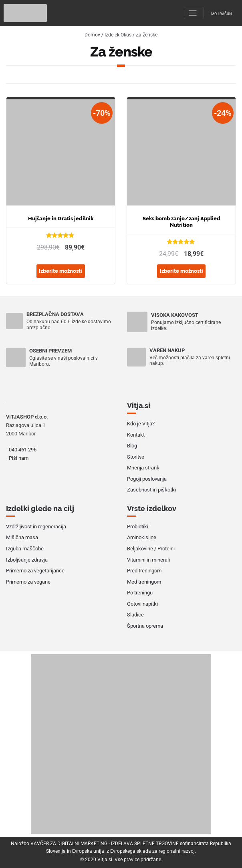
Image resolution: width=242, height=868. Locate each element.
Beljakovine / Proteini (151, 549)
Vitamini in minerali (148, 560)
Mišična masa (22, 537)
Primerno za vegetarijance (35, 571)
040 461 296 (23, 450)
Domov (92, 35)
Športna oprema (145, 626)
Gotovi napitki (142, 604)
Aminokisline (142, 537)
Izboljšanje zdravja (27, 560)
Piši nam (19, 458)
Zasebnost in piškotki (151, 490)
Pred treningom (144, 571)
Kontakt (136, 435)
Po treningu (140, 593)
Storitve (136, 457)
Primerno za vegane (28, 582)
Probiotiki (138, 527)
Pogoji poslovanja (147, 479)
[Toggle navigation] (194, 13)
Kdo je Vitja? (141, 424)
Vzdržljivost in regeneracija (36, 527)
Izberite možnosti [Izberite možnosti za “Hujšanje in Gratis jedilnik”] (60, 271)
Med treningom (144, 582)
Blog (132, 446)
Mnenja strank (143, 468)
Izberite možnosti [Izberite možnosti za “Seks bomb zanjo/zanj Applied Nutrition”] (181, 271)
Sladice (135, 615)
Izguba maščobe (25, 549)
